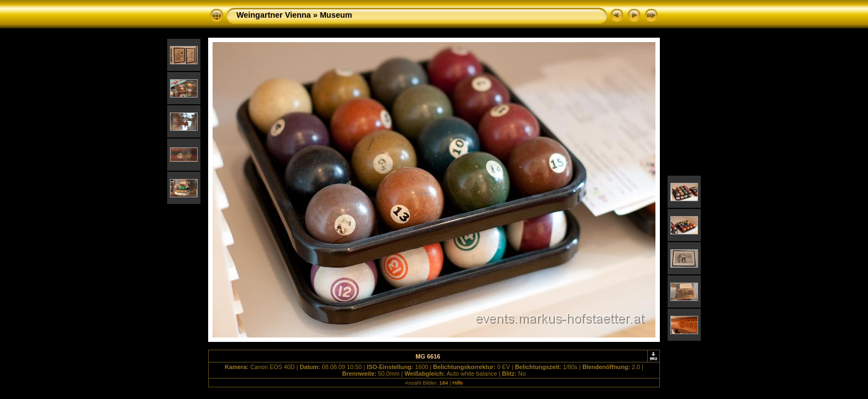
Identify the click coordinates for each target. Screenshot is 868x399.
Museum (336, 15)
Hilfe (458, 383)
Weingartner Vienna (274, 15)
